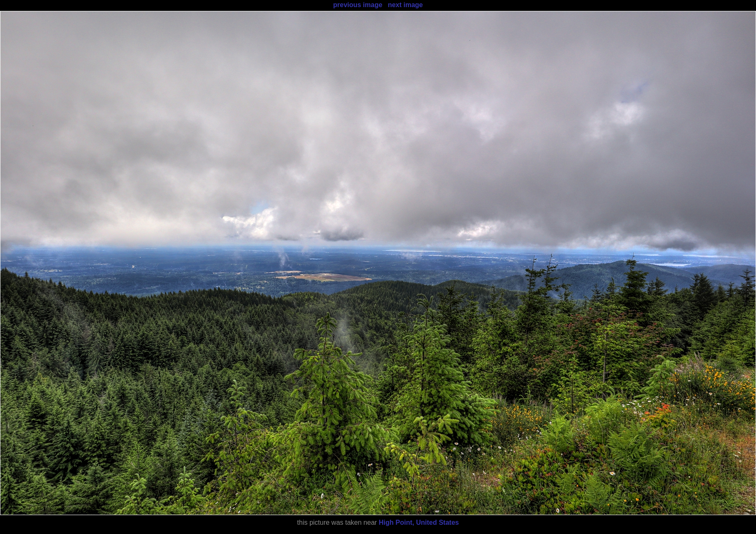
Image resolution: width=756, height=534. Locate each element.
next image (405, 5)
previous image (357, 5)
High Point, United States (419, 522)
